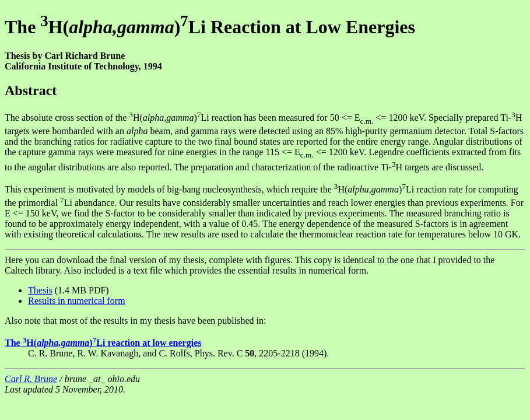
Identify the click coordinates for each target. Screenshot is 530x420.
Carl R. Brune (31, 379)
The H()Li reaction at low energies (103, 343)
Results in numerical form (77, 301)
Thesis (40, 290)
